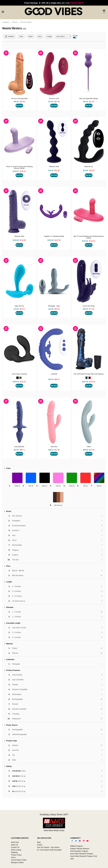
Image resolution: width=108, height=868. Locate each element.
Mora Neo (54, 447)
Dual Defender (19, 447)
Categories (6, 22)
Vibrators (15, 22)
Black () (45, 486)
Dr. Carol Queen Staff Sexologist (49, 850)
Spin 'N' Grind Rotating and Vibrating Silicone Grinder (89, 237)
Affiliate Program (76, 846)
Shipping (14, 852)
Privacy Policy (16, 855)
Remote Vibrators (26, 22)
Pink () (58, 486)
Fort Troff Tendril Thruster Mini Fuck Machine (89, 374)
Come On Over (54, 99)
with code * (54, 3)
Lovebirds (54, 374)
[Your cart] (104, 12)
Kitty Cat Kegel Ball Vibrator (89, 99)
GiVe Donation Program (79, 851)
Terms (13, 857)
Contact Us (15, 847)
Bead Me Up (89, 167)
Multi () (99, 486)
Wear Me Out (19, 306)
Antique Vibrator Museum (80, 849)
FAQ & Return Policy (19, 860)
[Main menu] (3, 12)
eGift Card (15, 842)
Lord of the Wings (89, 306)
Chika (89, 447)
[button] (18, 378)
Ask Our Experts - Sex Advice (48, 847)
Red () (86, 486)
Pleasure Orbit (54, 167)
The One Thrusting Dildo (19, 99)
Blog (39, 842)
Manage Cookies (17, 862)
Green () (72, 486)
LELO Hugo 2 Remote (19, 374)
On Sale (75, 36)
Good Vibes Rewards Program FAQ (84, 856)
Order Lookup (16, 850)
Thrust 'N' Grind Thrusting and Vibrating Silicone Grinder (19, 167)
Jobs (72, 859)
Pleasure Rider (19, 236)
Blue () (31, 486)
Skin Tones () (58, 505)
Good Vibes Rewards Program (82, 854)
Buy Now (19, 105)
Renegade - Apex (54, 306)
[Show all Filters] (9, 36)
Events (40, 845)
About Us (14, 845)
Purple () (17, 486)
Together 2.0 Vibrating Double (54, 236)
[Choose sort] (63, 36)
